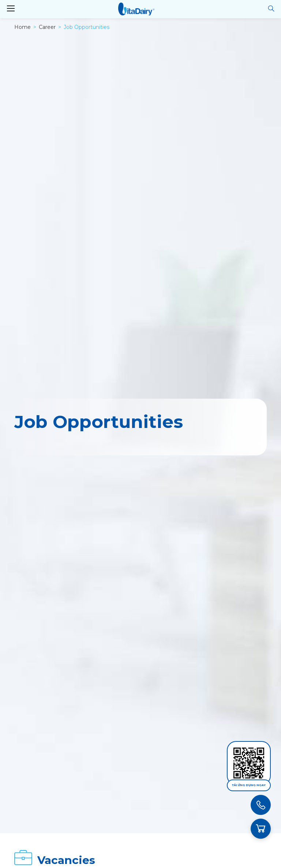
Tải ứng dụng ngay (249, 785)
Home (23, 27)
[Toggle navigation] (11, 9)
